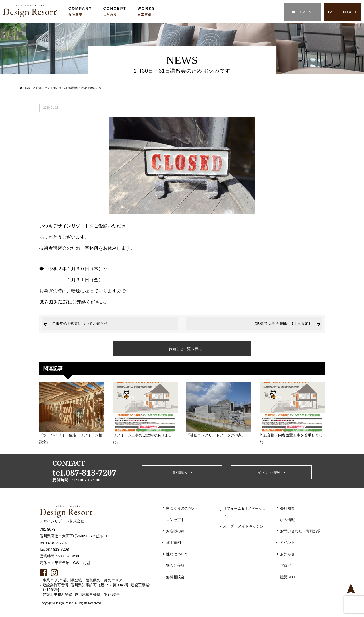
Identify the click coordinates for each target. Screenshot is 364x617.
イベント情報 (271, 473)
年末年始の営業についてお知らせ (80, 324)
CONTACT (343, 12)
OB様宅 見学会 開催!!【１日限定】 (283, 324)
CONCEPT (115, 11)
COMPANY (80, 11)
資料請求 (182, 473)
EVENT (303, 12)
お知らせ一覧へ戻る (182, 349)
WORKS (146, 11)
